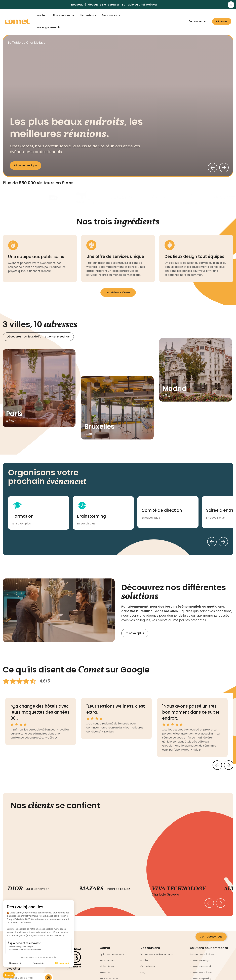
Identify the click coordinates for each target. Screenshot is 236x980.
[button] (9, 975)
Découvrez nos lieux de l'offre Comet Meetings (38, 337)
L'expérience (88, 15)
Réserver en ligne (26, 165)
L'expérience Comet (118, 292)
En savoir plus (135, 633)
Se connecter (198, 21)
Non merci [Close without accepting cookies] (15, 963)
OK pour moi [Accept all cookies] (62, 963)
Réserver (222, 21)
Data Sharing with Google (21, 947)
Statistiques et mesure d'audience (25, 950)
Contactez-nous (211, 937)
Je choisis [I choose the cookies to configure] (38, 963)
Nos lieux (42, 15)
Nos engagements (49, 27)
